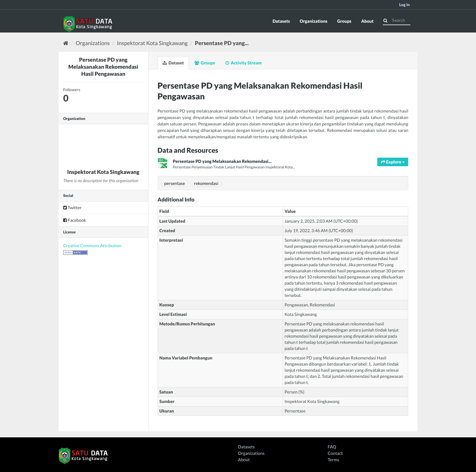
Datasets (281, 21)
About (367, 21)
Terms (334, 460)
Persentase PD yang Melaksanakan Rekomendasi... (222, 161)
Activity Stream (244, 63)
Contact (335, 453)
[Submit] (385, 20)
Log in (404, 5)
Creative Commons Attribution (92, 246)
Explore (393, 162)
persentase (175, 183)
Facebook (75, 220)
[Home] (66, 43)
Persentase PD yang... (222, 43)
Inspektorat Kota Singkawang (152, 43)
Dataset (173, 63)
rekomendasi (206, 183)
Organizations (313, 21)
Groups (344, 21)
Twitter (72, 207)
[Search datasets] (397, 20)
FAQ (332, 447)
